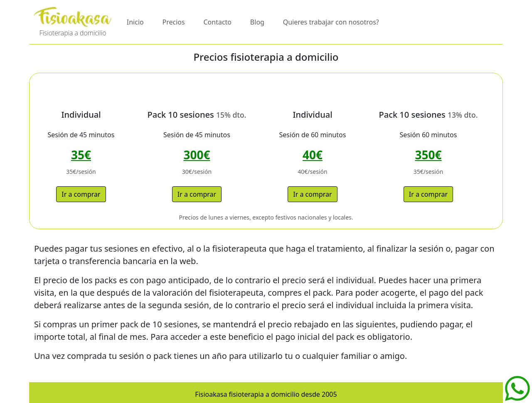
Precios (174, 22)
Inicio (135, 22)
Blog (257, 22)
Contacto (217, 22)
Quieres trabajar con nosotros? (331, 22)
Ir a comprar (81, 194)
